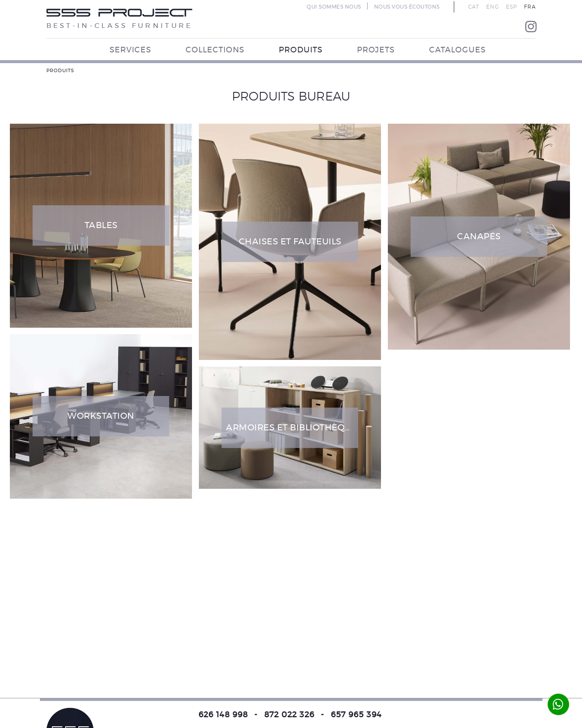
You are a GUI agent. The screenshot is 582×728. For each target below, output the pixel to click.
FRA (530, 7)
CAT (474, 7)
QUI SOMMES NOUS (334, 7)
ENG (493, 7)
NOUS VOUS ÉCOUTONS (407, 7)
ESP (512, 7)
